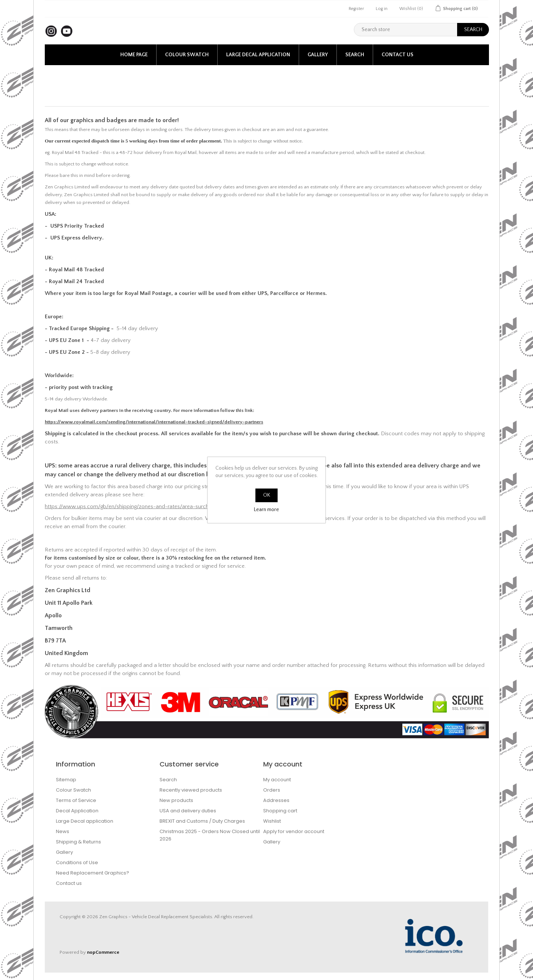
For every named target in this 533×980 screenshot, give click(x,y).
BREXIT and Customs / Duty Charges (202, 821)
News (63, 831)
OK (267, 495)
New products (176, 800)
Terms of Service (76, 800)
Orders (272, 790)
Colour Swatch (187, 55)
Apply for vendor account (294, 831)
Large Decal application (258, 55)
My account (277, 780)
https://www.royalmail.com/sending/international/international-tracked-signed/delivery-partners (154, 422)
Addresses (276, 800)
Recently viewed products (191, 790)
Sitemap (66, 780)
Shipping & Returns (78, 842)
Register (356, 9)
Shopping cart (280, 811)
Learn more (266, 510)
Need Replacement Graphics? (93, 873)
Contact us (398, 55)
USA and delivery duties (188, 811)
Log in (382, 9)
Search (355, 55)
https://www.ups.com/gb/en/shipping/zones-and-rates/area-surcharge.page (138, 507)
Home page (134, 55)
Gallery (318, 55)
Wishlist (272, 821)
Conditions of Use (77, 862)
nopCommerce (103, 952)
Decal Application (77, 811)
